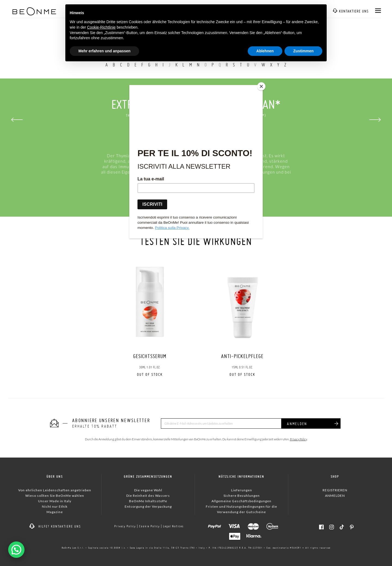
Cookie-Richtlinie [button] (101, 27)
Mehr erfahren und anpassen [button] (104, 51)
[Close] (261, 86)
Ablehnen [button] (265, 51)
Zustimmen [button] (303, 51)
